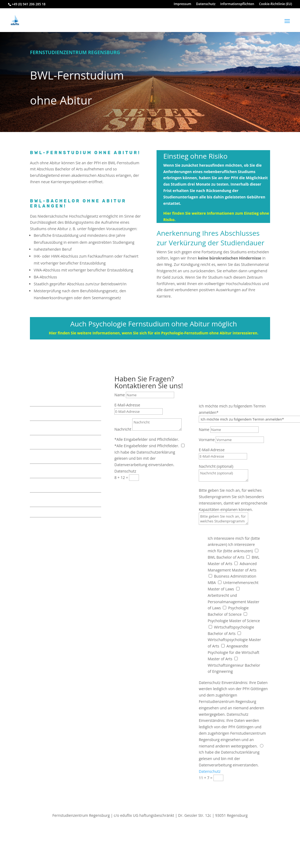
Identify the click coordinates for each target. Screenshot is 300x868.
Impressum (182, 4)
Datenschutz (206, 4)
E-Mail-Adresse (127, 405)
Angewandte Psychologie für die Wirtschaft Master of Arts (233, 652)
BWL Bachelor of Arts (226, 557)
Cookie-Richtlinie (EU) (276, 4)
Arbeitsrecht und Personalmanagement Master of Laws (233, 602)
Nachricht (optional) (216, 466)
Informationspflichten (237, 4)
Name (120, 395)
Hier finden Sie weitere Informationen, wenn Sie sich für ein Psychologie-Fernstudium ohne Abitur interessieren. (154, 333)
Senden (130, 487)
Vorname (207, 440)
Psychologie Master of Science (234, 621)
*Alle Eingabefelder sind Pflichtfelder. (147, 439)
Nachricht (123, 429)
